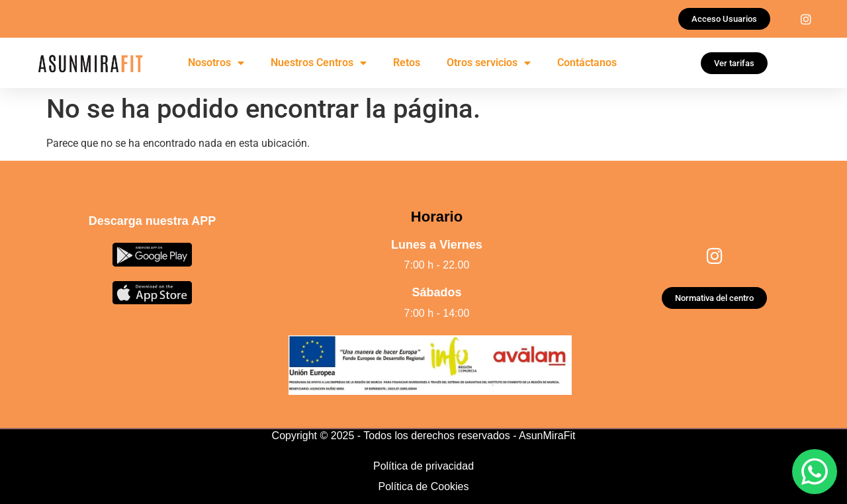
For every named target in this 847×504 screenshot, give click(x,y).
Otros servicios (489, 63)
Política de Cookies (424, 486)
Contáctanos (587, 63)
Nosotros (216, 63)
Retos (407, 63)
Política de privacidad (423, 466)
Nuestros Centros (319, 63)
